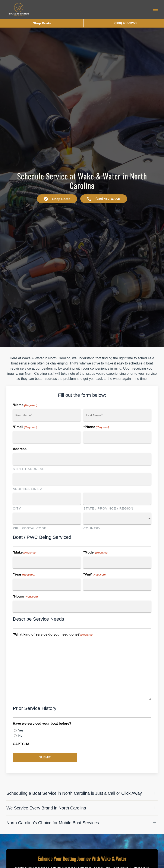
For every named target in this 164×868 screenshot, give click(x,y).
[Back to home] (19, 9)
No (20, 735)
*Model (96, 553)
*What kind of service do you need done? (53, 635)
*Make (25, 553)
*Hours (25, 597)
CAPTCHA (21, 744)
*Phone (96, 427)
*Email (25, 427)
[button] (155, 9)
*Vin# (94, 575)
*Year (24, 575)
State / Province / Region (108, 508)
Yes (21, 730)
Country (92, 528)
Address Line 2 (27, 489)
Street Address (29, 469)
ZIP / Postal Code (30, 528)
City (17, 508)
